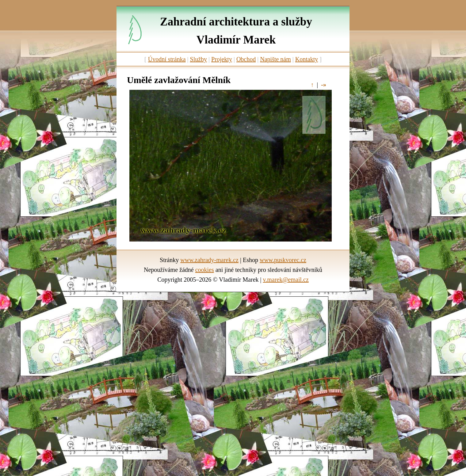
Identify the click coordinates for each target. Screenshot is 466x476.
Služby (199, 59)
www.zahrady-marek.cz (209, 260)
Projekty (222, 59)
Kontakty (307, 59)
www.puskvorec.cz (283, 260)
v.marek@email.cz (286, 280)
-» (324, 85)
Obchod (246, 59)
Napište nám (275, 59)
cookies (205, 270)
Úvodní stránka (167, 59)
